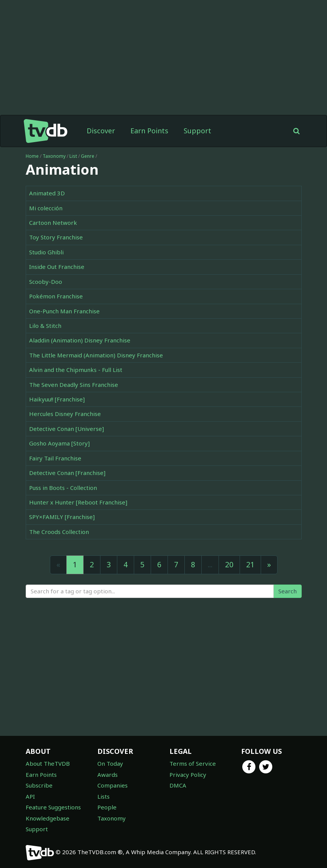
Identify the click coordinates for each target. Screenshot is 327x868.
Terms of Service (193, 763)
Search (288, 591)
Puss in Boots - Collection (63, 488)
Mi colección (46, 208)
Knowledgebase (48, 818)
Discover (101, 131)
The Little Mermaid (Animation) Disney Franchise (96, 355)
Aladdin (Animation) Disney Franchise (80, 340)
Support (197, 131)
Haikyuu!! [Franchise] (57, 399)
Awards (108, 775)
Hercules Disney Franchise (65, 414)
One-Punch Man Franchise (64, 311)
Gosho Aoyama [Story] (59, 443)
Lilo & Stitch (45, 326)
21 (250, 565)
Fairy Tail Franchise (55, 458)
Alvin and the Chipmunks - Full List (76, 370)
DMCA (178, 785)
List (73, 156)
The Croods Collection (59, 532)
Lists (104, 796)
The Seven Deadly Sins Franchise (74, 385)
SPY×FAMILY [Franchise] (62, 517)
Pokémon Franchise (56, 296)
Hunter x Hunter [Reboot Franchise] (78, 502)
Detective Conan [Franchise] (67, 473)
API (30, 796)
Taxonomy (54, 156)
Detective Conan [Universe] (67, 429)
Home (32, 156)
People (107, 807)
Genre (88, 156)
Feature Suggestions (53, 807)
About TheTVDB (48, 763)
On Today (110, 763)
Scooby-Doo (46, 282)
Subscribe (39, 785)
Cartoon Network (53, 223)
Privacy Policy (188, 775)
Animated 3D (47, 193)
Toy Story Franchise (56, 237)
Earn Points (149, 131)
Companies (113, 785)
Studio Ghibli (46, 252)
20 (229, 565)
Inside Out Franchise (57, 267)
